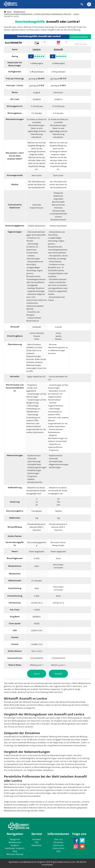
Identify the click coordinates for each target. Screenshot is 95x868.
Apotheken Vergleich (15, 848)
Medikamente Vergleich (15, 844)
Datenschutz (58, 848)
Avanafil (58, 674)
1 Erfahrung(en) (37, 63)
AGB (58, 851)
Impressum (58, 845)
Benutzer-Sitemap (15, 854)
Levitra (37, 674)
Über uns (58, 839)
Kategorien (15, 839)
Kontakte (37, 839)
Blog (15, 851)
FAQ (37, 842)
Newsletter (37, 845)
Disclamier (58, 842)
